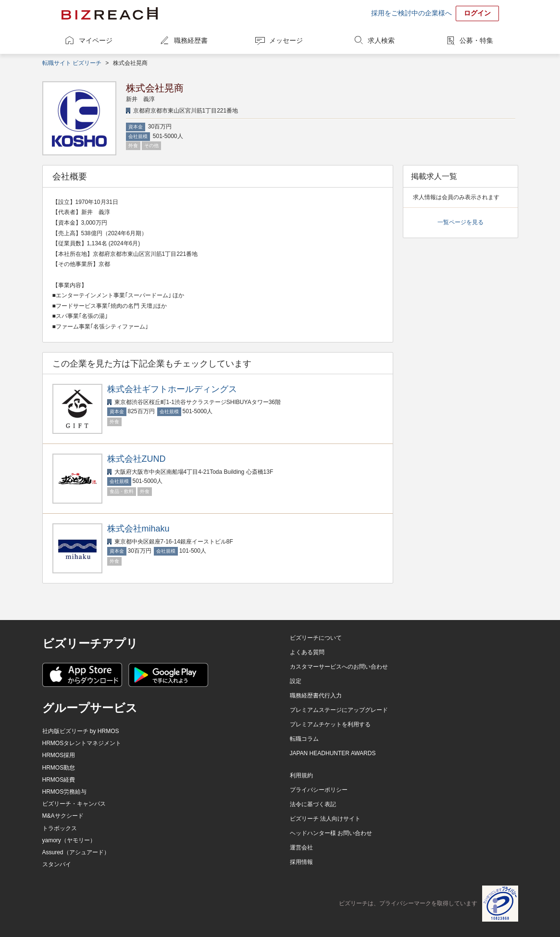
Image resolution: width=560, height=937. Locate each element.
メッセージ (286, 40)
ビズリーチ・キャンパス (74, 804)
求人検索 (381, 40)
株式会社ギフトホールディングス (172, 389)
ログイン (477, 13)
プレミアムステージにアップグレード (339, 710)
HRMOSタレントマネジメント (82, 743)
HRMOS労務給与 (65, 792)
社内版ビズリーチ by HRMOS (81, 731)
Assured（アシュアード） (76, 852)
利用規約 (301, 775)
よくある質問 (307, 652)
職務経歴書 (191, 40)
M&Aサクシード (63, 816)
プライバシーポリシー (319, 790)
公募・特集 (476, 40)
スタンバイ (57, 864)
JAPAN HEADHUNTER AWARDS (333, 753)
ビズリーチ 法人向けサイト (325, 819)
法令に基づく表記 (313, 804)
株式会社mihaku (138, 529)
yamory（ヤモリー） (69, 840)
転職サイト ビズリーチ (72, 63)
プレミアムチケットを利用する (330, 724)
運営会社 (301, 848)
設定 (296, 681)
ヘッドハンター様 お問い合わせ (331, 833)
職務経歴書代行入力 (316, 696)
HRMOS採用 (59, 755)
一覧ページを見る (460, 222)
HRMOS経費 (59, 780)
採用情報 (301, 862)
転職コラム (304, 739)
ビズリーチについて (316, 638)
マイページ (96, 40)
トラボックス (60, 828)
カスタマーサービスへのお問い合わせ (339, 667)
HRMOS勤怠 (59, 768)
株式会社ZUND (137, 459)
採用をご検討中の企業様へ (411, 13)
